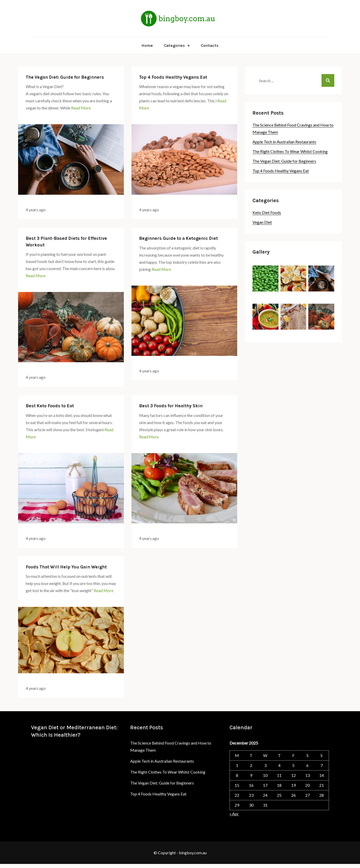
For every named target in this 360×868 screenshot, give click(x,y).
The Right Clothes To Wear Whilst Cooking (290, 151)
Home (147, 45)
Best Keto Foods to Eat (50, 406)
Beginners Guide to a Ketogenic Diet (178, 238)
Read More (81, 108)
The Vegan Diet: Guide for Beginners (65, 77)
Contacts (210, 45)
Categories (174, 45)
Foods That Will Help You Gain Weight (66, 567)
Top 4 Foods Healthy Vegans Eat (173, 77)
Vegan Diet (262, 222)
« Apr (234, 814)
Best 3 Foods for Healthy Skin (171, 406)
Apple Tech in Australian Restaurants (284, 142)
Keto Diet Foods (267, 212)
